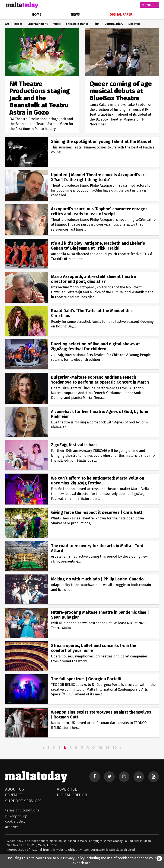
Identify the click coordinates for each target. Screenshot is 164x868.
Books (18, 24)
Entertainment (38, 24)
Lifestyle (134, 24)
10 (100, 748)
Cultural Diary (114, 24)
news (75, 14)
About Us (15, 789)
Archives (12, 827)
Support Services (23, 801)
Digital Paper (121, 14)
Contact (14, 795)
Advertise (67, 789)
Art (7, 24)
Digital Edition (72, 795)
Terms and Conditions (22, 810)
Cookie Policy (15, 821)
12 (115, 748)
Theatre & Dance (77, 24)
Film (97, 24)
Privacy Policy (16, 816)
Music (57, 24)
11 (107, 748)
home (37, 14)
